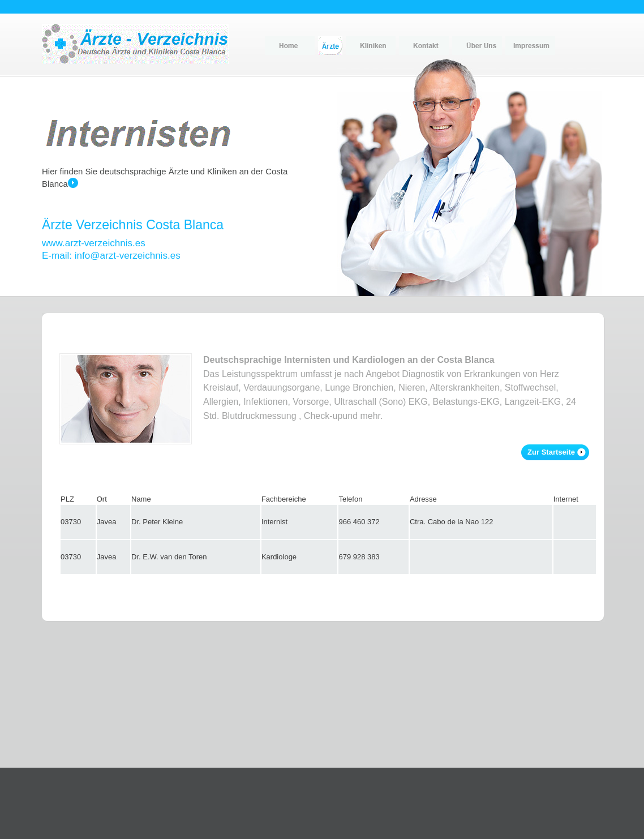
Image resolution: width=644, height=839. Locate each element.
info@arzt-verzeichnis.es (128, 256)
